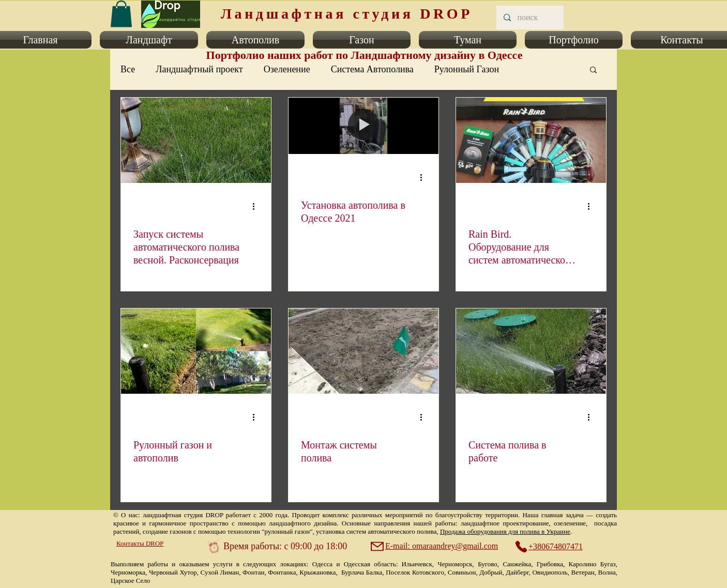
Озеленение (287, 69)
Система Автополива (372, 69)
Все (128, 69)
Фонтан (253, 572)
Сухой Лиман (220, 572)
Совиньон (462, 572)
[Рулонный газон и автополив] (196, 351)
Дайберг (517, 572)
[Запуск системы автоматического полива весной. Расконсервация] (196, 140)
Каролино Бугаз (592, 564)
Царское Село (130, 581)
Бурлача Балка (362, 572)
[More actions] (257, 206)
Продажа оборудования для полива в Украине (505, 531)
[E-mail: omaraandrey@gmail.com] (435, 546)
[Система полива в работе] (531, 351)
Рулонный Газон (467, 69)
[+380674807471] (554, 547)
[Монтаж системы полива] (363, 351)
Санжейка (517, 564)
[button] (149, 40)
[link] (121, 14)
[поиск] (529, 18)
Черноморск (455, 564)
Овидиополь (550, 572)
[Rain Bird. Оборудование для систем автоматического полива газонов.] (531, 140)
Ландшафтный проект (199, 69)
